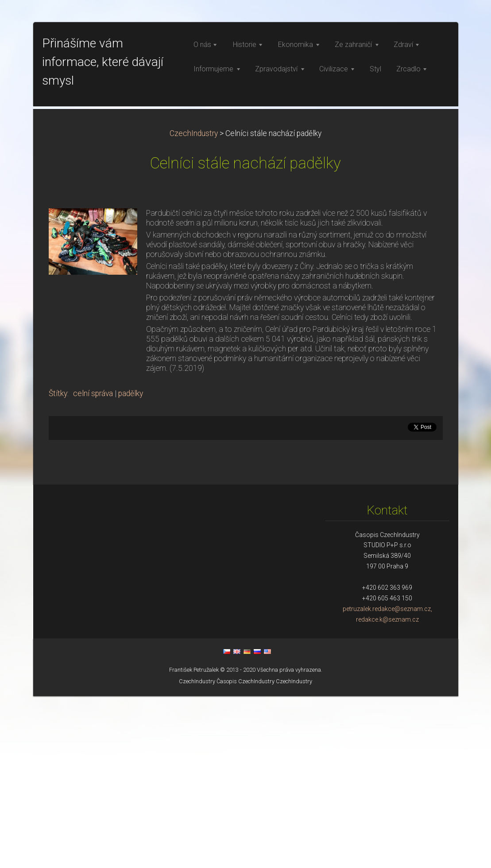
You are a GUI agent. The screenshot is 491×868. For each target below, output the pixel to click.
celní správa (93, 565)
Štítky (58, 565)
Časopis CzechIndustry (245, 853)
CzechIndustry (194, 305)
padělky (131, 565)
